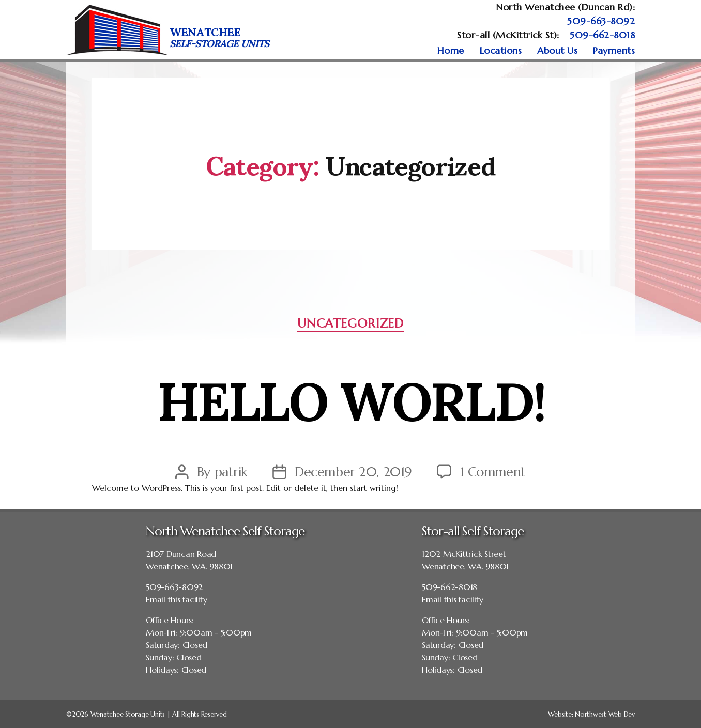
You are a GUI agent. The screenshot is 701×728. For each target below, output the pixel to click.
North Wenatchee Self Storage (225, 531)
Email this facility (176, 599)
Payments (614, 51)
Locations (501, 51)
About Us (557, 51)
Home (451, 51)
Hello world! (351, 396)
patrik (231, 472)
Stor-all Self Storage (473, 531)
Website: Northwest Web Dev (591, 714)
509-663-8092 (601, 21)
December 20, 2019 (353, 472)
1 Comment (493, 472)
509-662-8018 (602, 35)
